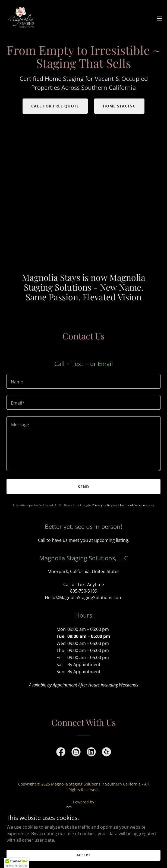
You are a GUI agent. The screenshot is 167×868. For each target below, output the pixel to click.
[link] (21, 18)
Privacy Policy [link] (102, 505)
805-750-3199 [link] (84, 591)
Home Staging (119, 106)
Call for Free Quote (55, 106)
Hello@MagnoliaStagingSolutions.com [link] (84, 597)
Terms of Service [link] (132, 505)
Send (83, 487)
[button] (159, 18)
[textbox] (83, 381)
